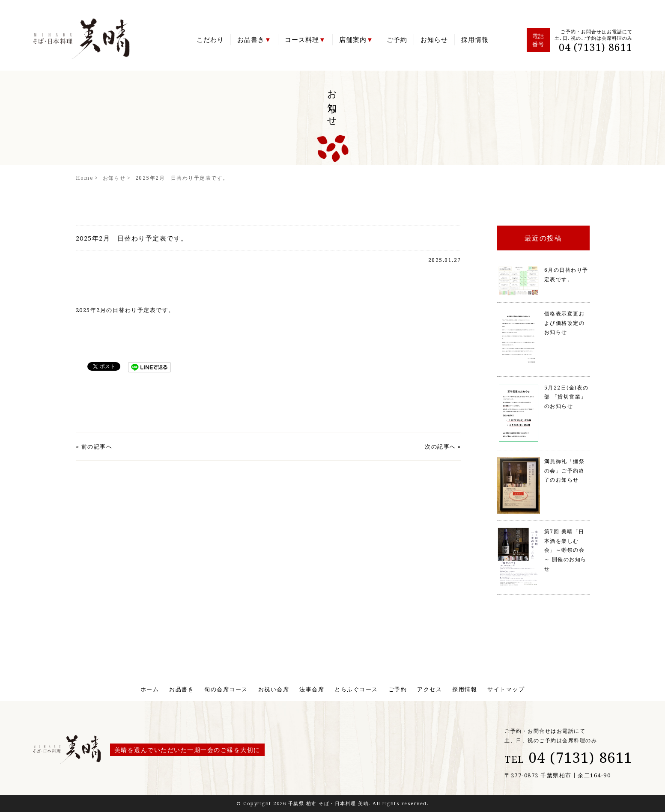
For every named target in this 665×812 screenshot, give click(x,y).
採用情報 (475, 39)
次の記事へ (440, 446)
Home (85, 178)
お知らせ (434, 39)
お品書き (251, 39)
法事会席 (312, 689)
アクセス (429, 689)
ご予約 (397, 39)
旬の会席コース (226, 689)
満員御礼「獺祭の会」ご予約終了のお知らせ (565, 470)
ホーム (150, 689)
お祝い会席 (274, 689)
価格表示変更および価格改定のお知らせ (565, 323)
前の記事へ (97, 446)
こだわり (210, 39)
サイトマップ (506, 689)
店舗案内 (353, 39)
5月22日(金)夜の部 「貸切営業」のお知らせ (567, 397)
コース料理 (302, 39)
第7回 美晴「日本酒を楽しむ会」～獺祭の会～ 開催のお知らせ (565, 550)
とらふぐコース (356, 689)
